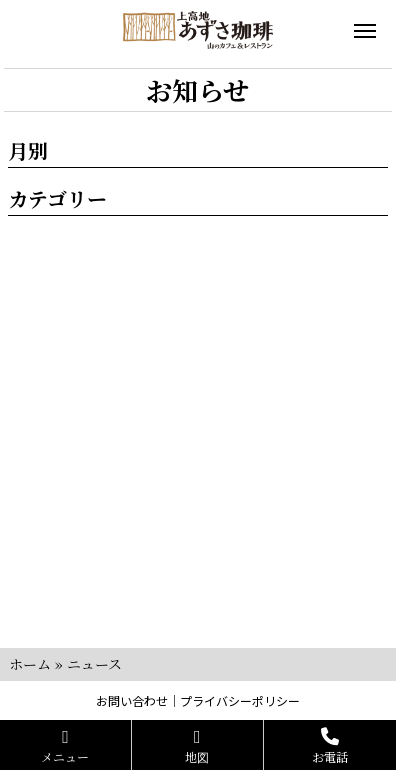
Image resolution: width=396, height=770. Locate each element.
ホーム (30, 664)
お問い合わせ (132, 700)
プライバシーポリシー (240, 700)
